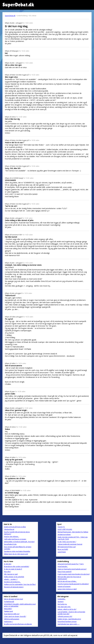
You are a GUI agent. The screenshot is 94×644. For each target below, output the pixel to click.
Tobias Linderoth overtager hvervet (70, 544)
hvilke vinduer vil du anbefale (14, 577)
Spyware (61, 602)
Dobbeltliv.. (62, 599)
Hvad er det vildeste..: (12, 537)
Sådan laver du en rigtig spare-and (16, 554)
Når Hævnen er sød (11, 574)
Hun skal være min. (64, 607)
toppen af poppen (64, 586)
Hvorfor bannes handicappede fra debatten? (73, 584)
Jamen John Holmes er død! (67, 589)
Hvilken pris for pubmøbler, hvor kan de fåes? (20, 584)
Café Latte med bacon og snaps (15, 539)
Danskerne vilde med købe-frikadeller (17, 551)
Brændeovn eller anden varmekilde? (17, 566)
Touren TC (61, 527)
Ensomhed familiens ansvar (67, 622)
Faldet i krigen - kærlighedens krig (69, 619)
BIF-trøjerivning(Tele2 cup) (67, 547)
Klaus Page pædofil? (65, 572)
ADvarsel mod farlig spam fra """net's (71, 564)
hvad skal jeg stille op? (12, 614)
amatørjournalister (64, 534)
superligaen (62, 552)
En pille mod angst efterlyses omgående (18, 624)
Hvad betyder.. (63, 566)
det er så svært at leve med (13, 599)
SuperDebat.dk (10, 16)
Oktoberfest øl (9, 529)
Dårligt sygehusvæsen (12, 619)
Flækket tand (8, 611)
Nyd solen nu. (62, 604)
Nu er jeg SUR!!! (63, 549)
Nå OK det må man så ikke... (67, 581)
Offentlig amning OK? (65, 616)
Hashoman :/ (8, 622)
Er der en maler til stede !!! (13, 569)
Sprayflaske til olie (10, 544)
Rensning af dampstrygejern (14, 587)
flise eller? (7, 572)
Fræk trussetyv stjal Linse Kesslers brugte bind (74, 574)
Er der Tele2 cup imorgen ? (67, 542)
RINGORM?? (8, 609)
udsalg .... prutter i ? (11, 579)
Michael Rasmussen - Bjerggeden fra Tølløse (73, 532)
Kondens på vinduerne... (12, 582)
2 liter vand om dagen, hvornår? (15, 616)
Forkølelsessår (9, 602)
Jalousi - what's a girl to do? (67, 609)
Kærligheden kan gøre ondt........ (69, 624)
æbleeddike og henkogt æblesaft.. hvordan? (19, 542)
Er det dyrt (8, 564)
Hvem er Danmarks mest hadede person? (72, 569)
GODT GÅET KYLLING (65, 529)
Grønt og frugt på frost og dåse (15, 527)
